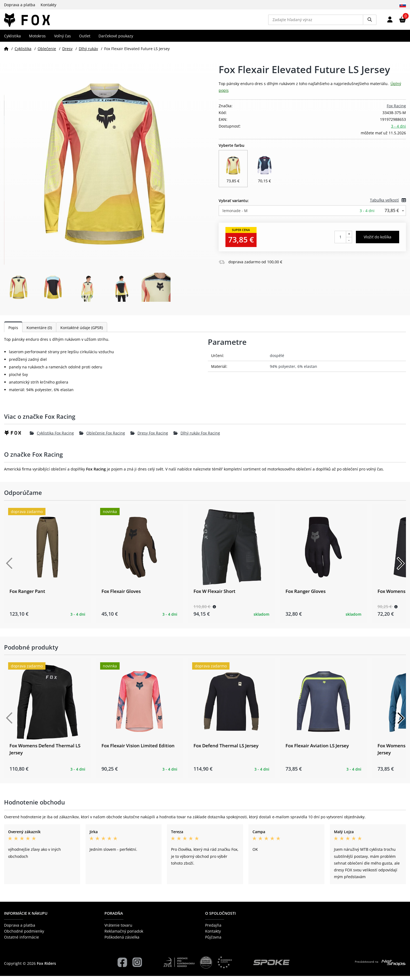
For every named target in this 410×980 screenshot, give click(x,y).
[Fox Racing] (17, 437)
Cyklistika (12, 40)
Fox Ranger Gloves (306, 595)
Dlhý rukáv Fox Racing (197, 437)
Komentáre (39, 332)
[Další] (401, 567)
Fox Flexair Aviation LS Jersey (317, 750)
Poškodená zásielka (122, 941)
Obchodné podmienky (24, 935)
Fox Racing (396, 110)
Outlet (85, 40)
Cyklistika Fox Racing (52, 437)
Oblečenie (47, 52)
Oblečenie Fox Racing (102, 437)
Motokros (37, 40)
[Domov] (6, 52)
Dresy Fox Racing (149, 437)
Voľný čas (63, 40)
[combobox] (312, 215)
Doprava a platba (20, 5)
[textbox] (312, 215)
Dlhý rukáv (88, 52)
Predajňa (213, 929)
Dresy (67, 52)
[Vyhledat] (370, 22)
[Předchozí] (9, 567)
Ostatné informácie (22, 941)
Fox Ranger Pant (27, 595)
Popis (13, 332)
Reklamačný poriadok (124, 935)
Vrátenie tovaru (118, 929)
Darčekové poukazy (116, 40)
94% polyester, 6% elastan (293, 370)
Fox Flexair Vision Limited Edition (138, 750)
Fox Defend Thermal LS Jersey (226, 750)
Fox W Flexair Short (214, 595)
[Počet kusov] (340, 241)
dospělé (277, 360)
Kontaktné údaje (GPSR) (82, 332)
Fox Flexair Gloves (121, 595)
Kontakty (48, 5)
